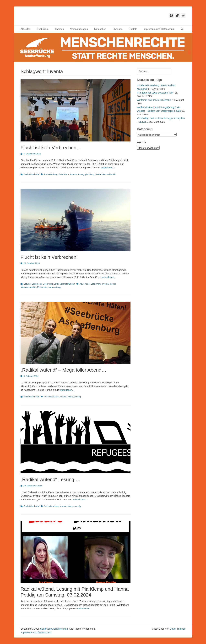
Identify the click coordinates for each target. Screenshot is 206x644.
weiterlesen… (108, 167)
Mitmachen (100, 29)
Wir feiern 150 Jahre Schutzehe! (154, 100)
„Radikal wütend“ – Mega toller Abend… (63, 370)
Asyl (82, 284)
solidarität (111, 174)
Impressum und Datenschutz (159, 29)
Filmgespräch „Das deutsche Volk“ (155, 93)
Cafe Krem (64, 174)
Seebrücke (43, 29)
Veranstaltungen (79, 29)
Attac (87, 284)
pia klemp (90, 174)
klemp (71, 397)
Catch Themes (178, 629)
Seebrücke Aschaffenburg (54, 629)
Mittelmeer (42, 287)
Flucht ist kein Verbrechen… (51, 148)
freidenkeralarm (51, 397)
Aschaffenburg (51, 174)
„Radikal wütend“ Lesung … (50, 479)
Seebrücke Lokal (31, 174)
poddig (78, 397)
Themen (59, 29)
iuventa (73, 174)
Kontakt (133, 29)
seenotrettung (55, 287)
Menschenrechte (28, 287)
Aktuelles (25, 29)
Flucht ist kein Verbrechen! (49, 257)
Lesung (27, 284)
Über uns (117, 29)
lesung (81, 174)
